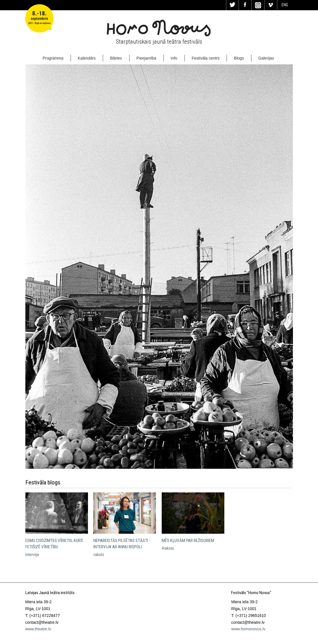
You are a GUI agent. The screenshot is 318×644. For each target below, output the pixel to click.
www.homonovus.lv (248, 629)
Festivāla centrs (206, 58)
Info (174, 58)
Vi (271, 5)
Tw (233, 5)
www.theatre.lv (38, 629)
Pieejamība (146, 58)
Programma (53, 58)
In (258, 5)
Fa (245, 5)
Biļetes (116, 58)
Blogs (239, 58)
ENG (285, 5)
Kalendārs (87, 58)
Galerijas (266, 58)
